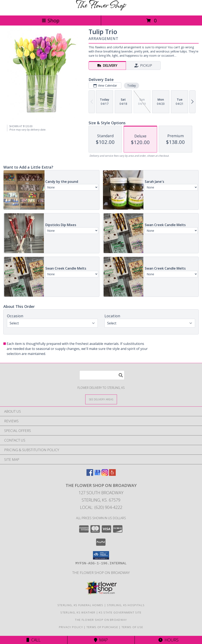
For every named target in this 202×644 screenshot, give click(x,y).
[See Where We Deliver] (101, 399)
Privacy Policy (71, 627)
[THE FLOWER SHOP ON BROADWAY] (101, 9)
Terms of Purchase (102, 627)
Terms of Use (132, 627)
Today (131, 85)
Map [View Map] (101, 640)
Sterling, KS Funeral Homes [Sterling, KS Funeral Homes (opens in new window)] (80, 605)
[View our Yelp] (112, 474)
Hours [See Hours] (168, 640)
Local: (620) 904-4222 (101, 507)
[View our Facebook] (90, 474)
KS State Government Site (120, 612)
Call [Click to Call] (34, 640)
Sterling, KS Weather (78, 612)
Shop (51, 20)
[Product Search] (102, 375)
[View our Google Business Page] (97, 474)
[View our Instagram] (105, 474)
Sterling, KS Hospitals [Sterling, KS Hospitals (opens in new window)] (126, 605)
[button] (101, 555)
